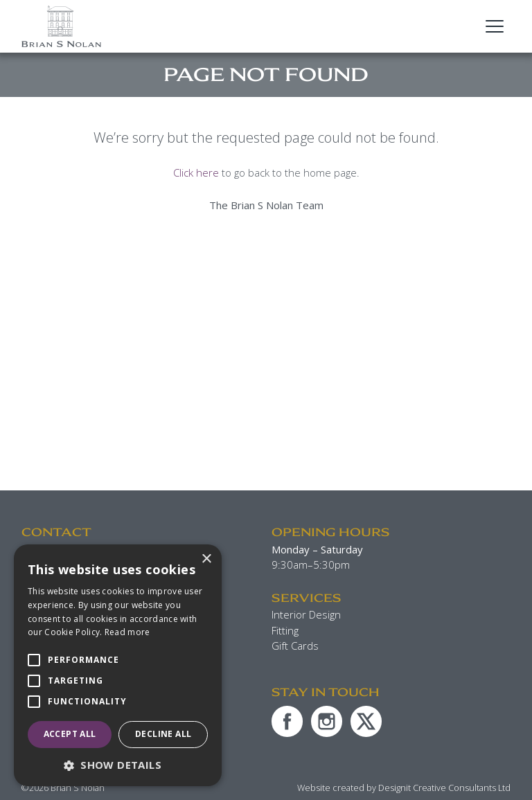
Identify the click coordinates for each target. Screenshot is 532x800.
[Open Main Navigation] (495, 26)
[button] (118, 765)
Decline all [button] (163, 734)
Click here (196, 172)
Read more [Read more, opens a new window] (127, 632)
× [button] (206, 559)
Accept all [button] (70, 734)
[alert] (118, 665)
